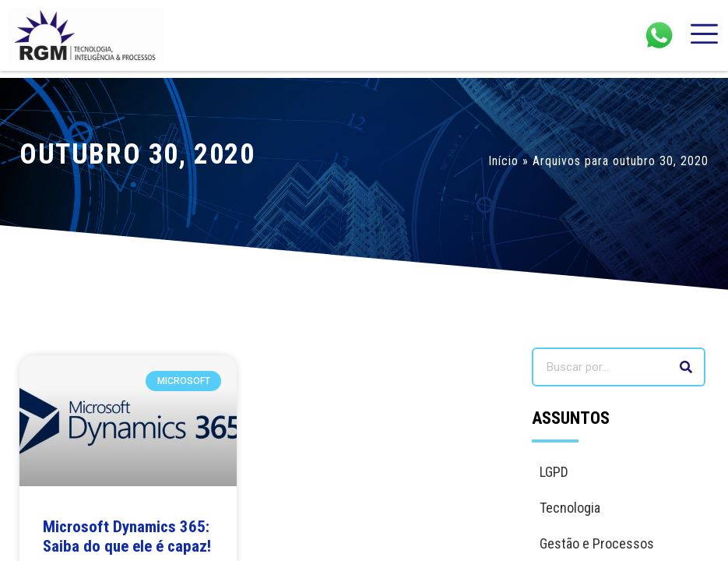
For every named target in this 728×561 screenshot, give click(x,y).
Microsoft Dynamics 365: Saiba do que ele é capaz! (127, 536)
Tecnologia (570, 508)
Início (503, 161)
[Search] (686, 367)
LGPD (554, 472)
